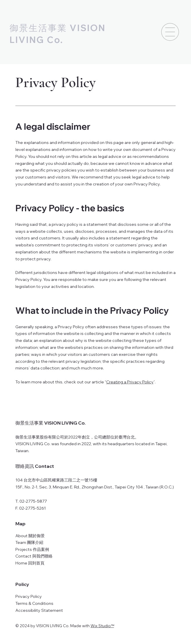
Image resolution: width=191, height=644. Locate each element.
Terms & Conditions (34, 603)
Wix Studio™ (102, 626)
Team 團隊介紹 (29, 542)
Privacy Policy (29, 596)
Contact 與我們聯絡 (34, 556)
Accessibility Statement (39, 610)
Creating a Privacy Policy (130, 382)
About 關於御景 (30, 536)
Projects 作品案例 (32, 549)
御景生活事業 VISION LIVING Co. (51, 423)
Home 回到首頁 (30, 563)
